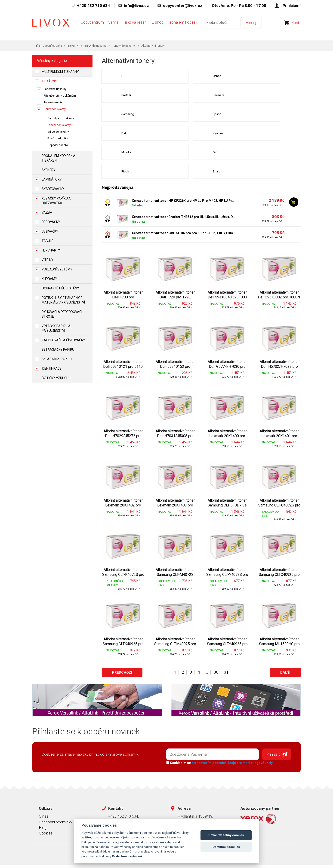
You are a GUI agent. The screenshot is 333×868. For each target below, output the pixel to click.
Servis (113, 25)
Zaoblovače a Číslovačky (63, 340)
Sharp (194, 175)
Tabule (48, 241)
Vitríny (48, 260)
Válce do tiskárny (59, 132)
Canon (194, 76)
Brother (127, 96)
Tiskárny (73, 46)
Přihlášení (292, 6)
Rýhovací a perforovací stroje (62, 314)
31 (226, 676)
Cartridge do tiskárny (61, 118)
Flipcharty (51, 250)
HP (124, 76)
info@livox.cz (136, 6)
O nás (44, 819)
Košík (296, 25)
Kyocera (196, 135)
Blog (43, 831)
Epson (194, 116)
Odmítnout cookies (226, 847)
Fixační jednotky (58, 138)
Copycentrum (92, 25)
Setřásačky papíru (58, 350)
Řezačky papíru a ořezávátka (56, 201)
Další (285, 676)
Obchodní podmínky (55, 825)
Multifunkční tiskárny (60, 72)
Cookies (46, 836)
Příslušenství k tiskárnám (60, 96)
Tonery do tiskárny (124, 46)
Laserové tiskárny (55, 89)
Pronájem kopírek (182, 25)
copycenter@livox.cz (183, 6)
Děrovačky (51, 222)
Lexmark (196, 96)
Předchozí (122, 676)
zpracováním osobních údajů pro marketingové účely (231, 766)
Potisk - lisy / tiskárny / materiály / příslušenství (63, 300)
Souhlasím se (219, 766)
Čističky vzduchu (56, 378)
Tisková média (53, 102)
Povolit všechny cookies (226, 835)
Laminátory (52, 179)
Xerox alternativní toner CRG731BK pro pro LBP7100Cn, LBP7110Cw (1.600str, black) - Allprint (184, 237)
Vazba (47, 212)
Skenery (49, 170)
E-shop (157, 25)
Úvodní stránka (49, 46)
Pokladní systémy (57, 269)
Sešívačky (50, 231)
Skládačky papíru (57, 359)
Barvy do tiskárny (95, 46)
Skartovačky (53, 189)
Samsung (128, 116)
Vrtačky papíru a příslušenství (56, 328)
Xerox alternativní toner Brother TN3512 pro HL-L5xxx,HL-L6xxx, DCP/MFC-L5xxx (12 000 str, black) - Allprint (184, 221)
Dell (124, 135)
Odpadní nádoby (58, 145)
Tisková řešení (135, 25)
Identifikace (52, 368)
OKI (192, 155)
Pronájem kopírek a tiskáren (59, 158)
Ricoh (126, 175)
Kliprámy (49, 279)
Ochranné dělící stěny (60, 288)
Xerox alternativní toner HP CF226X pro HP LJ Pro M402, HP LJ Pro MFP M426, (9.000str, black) (184, 204)
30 (216, 676)
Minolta (127, 155)
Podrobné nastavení (127, 856)
